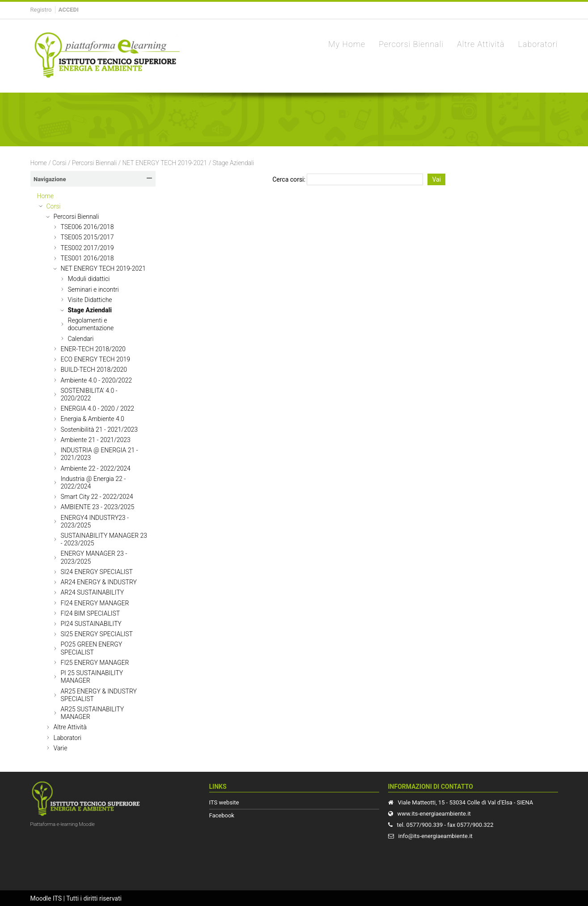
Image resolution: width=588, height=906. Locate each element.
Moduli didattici (89, 279)
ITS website (224, 802)
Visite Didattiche (90, 300)
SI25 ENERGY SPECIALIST (97, 634)
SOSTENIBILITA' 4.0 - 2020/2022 (89, 394)
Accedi (69, 10)
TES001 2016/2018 (87, 258)
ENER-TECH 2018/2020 (93, 349)
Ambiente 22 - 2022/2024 (96, 468)
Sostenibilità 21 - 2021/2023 (99, 430)
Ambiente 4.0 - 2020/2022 (97, 380)
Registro (41, 10)
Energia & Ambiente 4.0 (93, 419)
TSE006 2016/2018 (87, 227)
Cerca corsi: (290, 179)
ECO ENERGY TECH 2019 (96, 359)
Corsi (59, 163)
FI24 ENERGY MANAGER (95, 603)
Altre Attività (70, 727)
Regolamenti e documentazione (91, 324)
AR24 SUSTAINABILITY (93, 592)
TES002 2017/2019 (87, 248)
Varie (61, 748)
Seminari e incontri (93, 289)
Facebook (222, 815)
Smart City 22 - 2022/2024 (97, 497)
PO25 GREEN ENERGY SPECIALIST (92, 648)
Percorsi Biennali (94, 163)
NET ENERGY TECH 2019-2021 (165, 163)
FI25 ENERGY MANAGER (95, 663)
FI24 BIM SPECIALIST (91, 613)
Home (39, 163)
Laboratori (68, 738)
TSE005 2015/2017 (87, 237)
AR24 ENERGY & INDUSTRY (99, 582)
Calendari (81, 339)
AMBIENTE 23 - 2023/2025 (98, 507)
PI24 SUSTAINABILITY (91, 624)
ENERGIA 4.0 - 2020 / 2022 (98, 408)
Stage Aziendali (234, 163)
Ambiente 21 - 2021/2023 (96, 440)
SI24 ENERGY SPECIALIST (97, 572)
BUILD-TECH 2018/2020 (94, 370)
